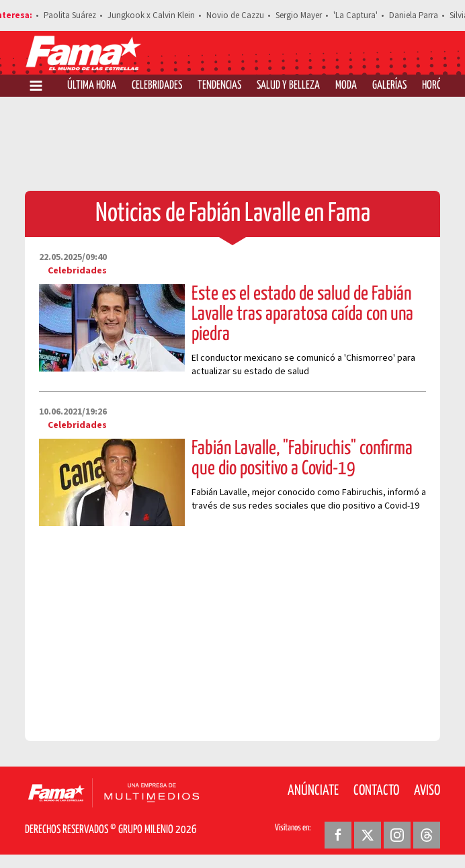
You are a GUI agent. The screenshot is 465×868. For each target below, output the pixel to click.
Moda (346, 86)
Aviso (427, 791)
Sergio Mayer (299, 15)
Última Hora (92, 86)
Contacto (376, 791)
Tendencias (219, 86)
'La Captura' (355, 15)
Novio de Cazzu (235, 15)
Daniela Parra (414, 15)
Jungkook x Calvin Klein (151, 15)
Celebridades (157, 86)
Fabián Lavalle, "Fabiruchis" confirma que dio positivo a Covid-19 (302, 459)
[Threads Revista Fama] (427, 835)
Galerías (389, 86)
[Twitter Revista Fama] (368, 835)
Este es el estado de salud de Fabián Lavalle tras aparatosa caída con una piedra (302, 314)
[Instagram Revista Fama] (397, 835)
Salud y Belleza (288, 86)
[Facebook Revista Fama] (338, 835)
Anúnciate (313, 791)
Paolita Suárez (70, 15)
